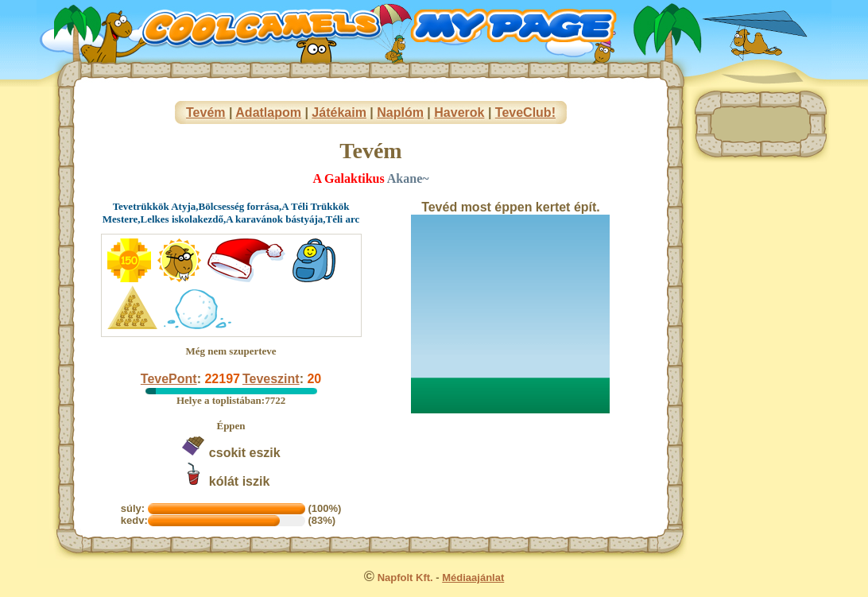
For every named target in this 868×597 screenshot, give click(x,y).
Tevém (206, 112)
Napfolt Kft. (405, 578)
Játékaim (339, 112)
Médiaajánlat (473, 578)
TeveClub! (525, 112)
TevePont (169, 379)
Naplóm (400, 112)
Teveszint (271, 379)
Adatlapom (268, 112)
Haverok (459, 112)
